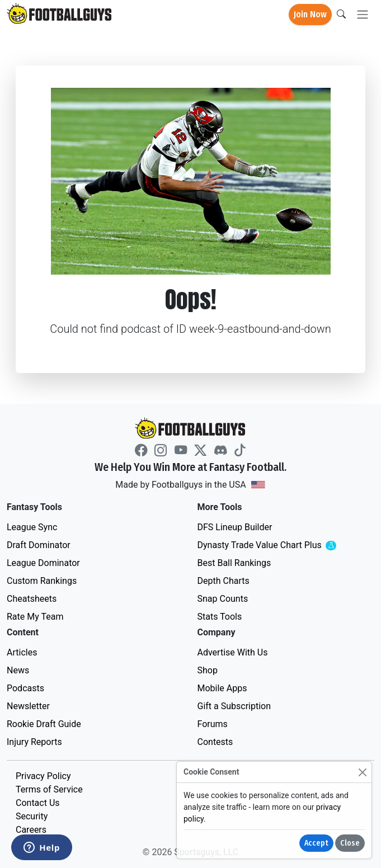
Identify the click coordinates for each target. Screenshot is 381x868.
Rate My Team (35, 617)
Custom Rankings (42, 581)
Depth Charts (224, 581)
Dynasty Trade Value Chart (281, 546)
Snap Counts (223, 599)
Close (350, 843)
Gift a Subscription (234, 706)
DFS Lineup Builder (235, 527)
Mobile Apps (222, 688)
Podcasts (25, 688)
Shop (208, 670)
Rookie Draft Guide (44, 724)
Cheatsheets (32, 599)
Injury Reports (34, 742)
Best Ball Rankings (234, 563)
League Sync (32, 527)
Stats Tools (220, 617)
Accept (316, 843)
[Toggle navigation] (363, 15)
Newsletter (28, 706)
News (18, 670)
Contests (215, 742)
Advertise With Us (233, 652)
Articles (22, 652)
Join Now (310, 14)
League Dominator (43, 563)
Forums (213, 724)
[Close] (362, 772)
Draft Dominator (39, 545)
